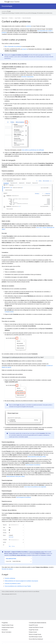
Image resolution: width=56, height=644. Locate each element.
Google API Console (33, 625)
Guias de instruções (27, 18)
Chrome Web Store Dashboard (36, 639)
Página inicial (4, 18)
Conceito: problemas (10, 578)
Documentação (7, 6)
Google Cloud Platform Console (36, 627)
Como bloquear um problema (33, 465)
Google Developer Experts (8, 627)
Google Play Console (34, 630)
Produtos (11, 18)
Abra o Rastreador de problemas (13, 46)
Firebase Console (33, 632)
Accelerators (5, 630)
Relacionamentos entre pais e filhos (37, 457)
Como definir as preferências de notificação (33, 150)
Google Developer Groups (8, 625)
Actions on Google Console (35, 634)
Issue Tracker (12, 2)
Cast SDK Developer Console (35, 637)
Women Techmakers (7, 632)
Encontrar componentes (27, 77)
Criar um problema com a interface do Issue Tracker (18, 586)
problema (29, 26)
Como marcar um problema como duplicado (35, 487)
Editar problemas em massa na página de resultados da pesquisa (21, 581)
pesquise (24, 49)
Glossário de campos (7, 569)
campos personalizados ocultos (37, 552)
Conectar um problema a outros (13, 584)
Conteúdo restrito (9, 312)
